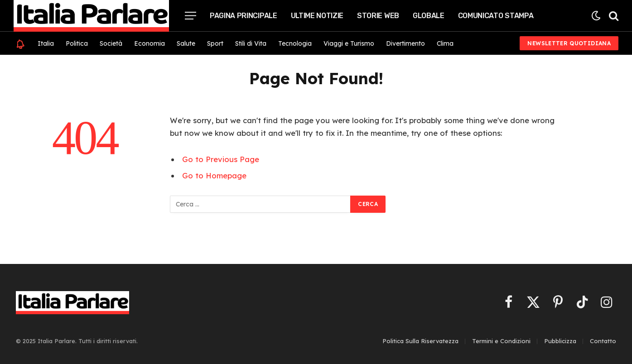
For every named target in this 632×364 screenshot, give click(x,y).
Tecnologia (295, 43)
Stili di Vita (251, 43)
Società (111, 43)
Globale (429, 16)
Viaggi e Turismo (349, 43)
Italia (46, 43)
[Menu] (191, 16)
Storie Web (378, 16)
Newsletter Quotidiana (569, 43)
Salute (186, 43)
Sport (215, 43)
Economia (150, 43)
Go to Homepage (214, 175)
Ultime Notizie (317, 16)
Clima (445, 43)
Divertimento (405, 43)
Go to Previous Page (221, 159)
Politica (77, 43)
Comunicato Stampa (496, 16)
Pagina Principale (244, 16)
